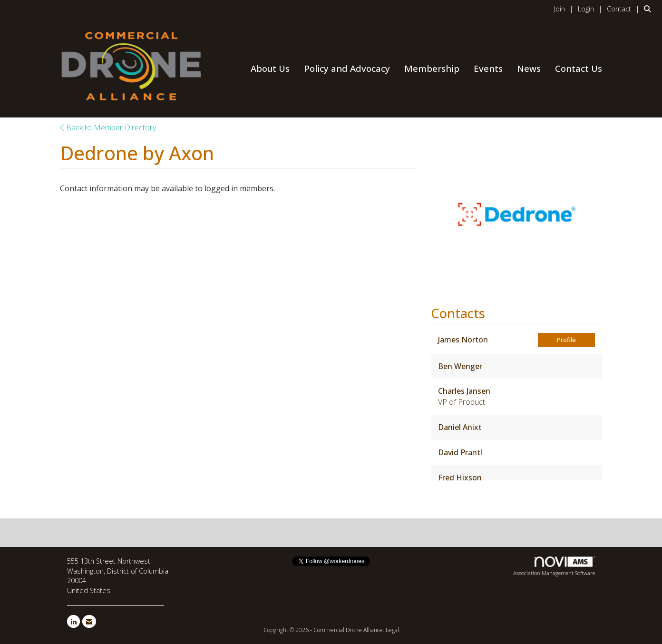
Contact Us (579, 68)
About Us (270, 68)
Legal (392, 630)
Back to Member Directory (108, 127)
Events (488, 68)
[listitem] (565, 9)
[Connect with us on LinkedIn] (73, 621)
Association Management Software (554, 566)
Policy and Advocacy (347, 68)
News (529, 68)
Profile (566, 340)
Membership (432, 68)
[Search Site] (649, 9)
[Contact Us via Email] (89, 621)
